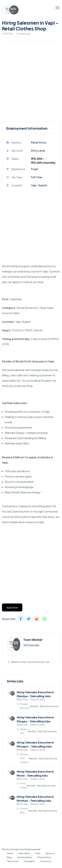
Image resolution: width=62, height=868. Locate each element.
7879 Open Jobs (31, 645)
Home (10, 853)
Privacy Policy (44, 857)
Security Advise (24, 857)
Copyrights (29, 861)
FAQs (38, 853)
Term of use (13, 861)
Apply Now (12, 607)
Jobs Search (24, 853)
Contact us (46, 861)
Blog (9, 857)
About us (50, 853)
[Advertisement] (31, 81)
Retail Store (39, 142)
